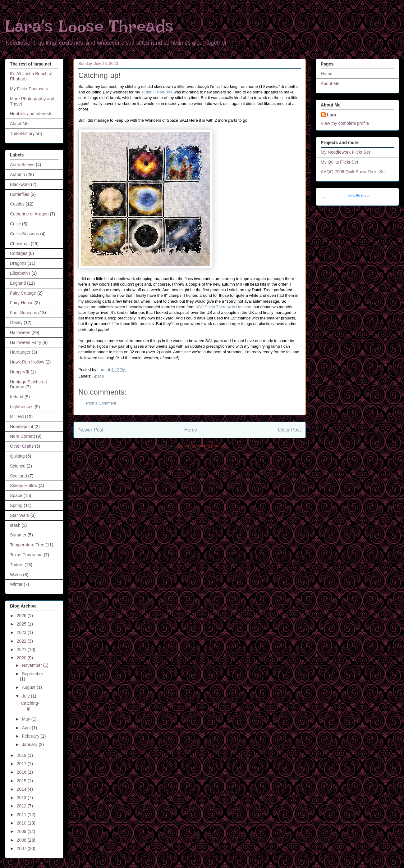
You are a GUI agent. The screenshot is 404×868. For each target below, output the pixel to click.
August (29, 687)
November (32, 665)
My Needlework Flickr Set (345, 152)
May (26, 719)
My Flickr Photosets (29, 89)
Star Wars (20, 515)
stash (15, 525)
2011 (22, 815)
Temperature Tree (27, 545)
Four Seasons (23, 313)
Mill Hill (17, 417)
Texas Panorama (26, 555)
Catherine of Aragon (29, 214)
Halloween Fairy (25, 342)
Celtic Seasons (24, 234)
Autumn (17, 174)
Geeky (16, 323)
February (31, 736)
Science (18, 466)
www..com (360, 195)
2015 (22, 781)
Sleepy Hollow (24, 486)
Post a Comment (101, 403)
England (18, 283)
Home (191, 430)
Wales (16, 575)
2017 (22, 764)
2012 (22, 806)
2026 (22, 616)
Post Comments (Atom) (202, 446)
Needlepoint (22, 427)
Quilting (17, 456)
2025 (22, 624)
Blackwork (20, 184)
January (30, 744)
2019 (22, 755)
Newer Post (91, 430)
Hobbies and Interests (31, 114)
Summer (18, 535)
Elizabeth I (20, 273)
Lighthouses (22, 407)
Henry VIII (20, 372)
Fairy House (22, 303)
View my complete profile (345, 123)
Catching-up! (30, 706)
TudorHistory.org (26, 133)
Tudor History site (157, 92)
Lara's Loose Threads (89, 26)
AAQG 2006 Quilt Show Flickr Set (353, 172)
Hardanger (20, 352)
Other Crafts (22, 446)
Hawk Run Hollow (27, 362)
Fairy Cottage (23, 293)
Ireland (17, 397)
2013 (22, 798)
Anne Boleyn (22, 165)
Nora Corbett (22, 436)
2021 (22, 649)
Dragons (18, 263)
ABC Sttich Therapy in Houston (223, 307)
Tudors (17, 565)
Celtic (15, 224)
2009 (22, 831)
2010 (22, 823)
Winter (16, 584)
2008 (22, 840)
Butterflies (20, 194)
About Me (19, 124)
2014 (22, 789)
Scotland (18, 476)
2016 (22, 772)
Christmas (20, 244)
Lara (332, 115)
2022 (22, 641)
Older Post (289, 430)
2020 (22, 658)
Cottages (19, 253)
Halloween (20, 332)
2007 (22, 848)
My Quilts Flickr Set (340, 162)
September (32, 674)
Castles (17, 204)
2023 (22, 632)
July (26, 696)
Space (98, 376)
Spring (16, 505)
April (27, 728)
